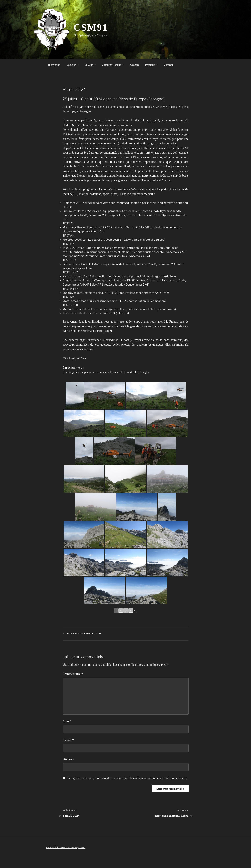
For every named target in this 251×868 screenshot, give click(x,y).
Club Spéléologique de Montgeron (62, 847)
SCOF (167, 107)
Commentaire (73, 674)
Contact (168, 65)
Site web (68, 759)
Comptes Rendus (113, 65)
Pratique (152, 65)
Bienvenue (54, 65)
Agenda (134, 65)
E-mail (68, 740)
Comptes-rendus (79, 634)
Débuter (73, 65)
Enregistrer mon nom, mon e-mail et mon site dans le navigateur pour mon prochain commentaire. (127, 778)
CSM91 (91, 27)
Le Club (90, 65)
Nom (67, 721)
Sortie (97, 634)
